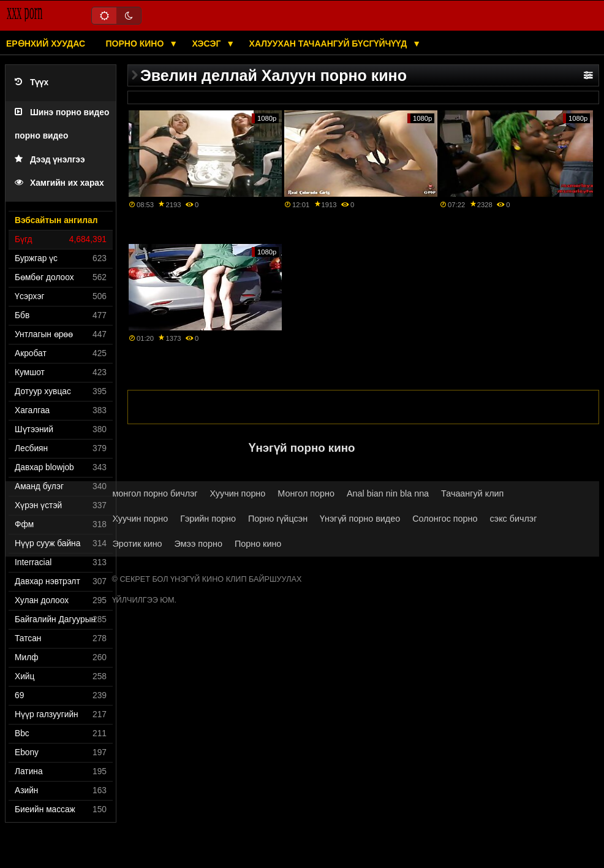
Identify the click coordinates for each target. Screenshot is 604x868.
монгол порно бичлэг (155, 493)
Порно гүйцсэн (278, 519)
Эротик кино (138, 544)
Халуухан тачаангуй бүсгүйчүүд (330, 44)
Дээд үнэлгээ (50, 160)
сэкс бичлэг (513, 519)
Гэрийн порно (208, 519)
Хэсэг (208, 44)
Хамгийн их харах (59, 183)
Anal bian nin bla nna (388, 493)
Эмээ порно (198, 544)
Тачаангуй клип (472, 493)
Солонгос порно (445, 519)
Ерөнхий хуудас (46, 44)
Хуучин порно (238, 493)
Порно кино (136, 44)
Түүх (32, 82)
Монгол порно (306, 493)
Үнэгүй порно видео (360, 519)
